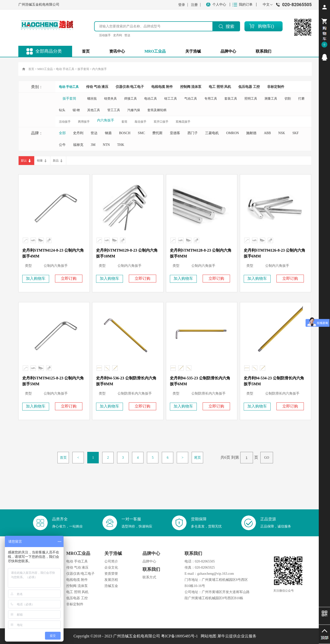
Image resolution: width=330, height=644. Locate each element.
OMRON (232, 133)
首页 (86, 51)
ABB (267, 133)
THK (121, 145)
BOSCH (125, 133)
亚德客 (175, 133)
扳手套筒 (83, 69)
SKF (296, 133)
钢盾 (108, 133)
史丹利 (118, 35)
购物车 (264, 26)
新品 (56, 161)
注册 (194, 5)
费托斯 (157, 133)
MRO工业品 (45, 69)
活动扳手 (105, 35)
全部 (62, 133)
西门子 (193, 133)
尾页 (198, 458)
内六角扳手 (99, 69)
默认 (24, 161)
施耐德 (251, 133)
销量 (40, 161)
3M (93, 145)
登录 (182, 5)
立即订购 (69, 278)
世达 (127, 35)
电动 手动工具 (65, 69)
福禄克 (78, 145)
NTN (106, 145)
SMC (142, 133)
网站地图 (208, 636)
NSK (282, 133)
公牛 (62, 145)
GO (267, 458)
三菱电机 (212, 133)
